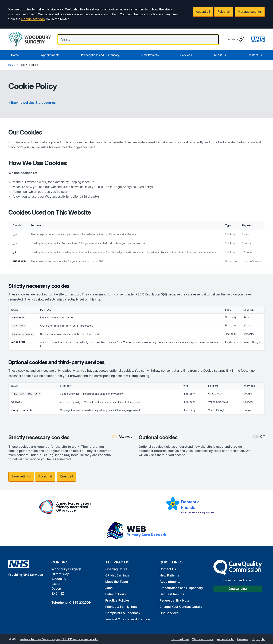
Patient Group (116, 594)
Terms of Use (180, 639)
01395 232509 (80, 602)
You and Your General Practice (128, 619)
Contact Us (255, 55)
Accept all (203, 12)
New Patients (150, 55)
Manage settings (250, 12)
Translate (235, 39)
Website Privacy (203, 639)
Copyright (258, 639)
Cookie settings (33, 19)
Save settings (21, 476)
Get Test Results (172, 594)
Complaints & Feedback (123, 613)
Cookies (243, 639)
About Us (220, 55)
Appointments (50, 55)
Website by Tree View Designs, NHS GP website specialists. (59, 639)
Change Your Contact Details (181, 607)
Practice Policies (118, 600)
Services (186, 55)
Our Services (169, 613)
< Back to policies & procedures (32, 103)
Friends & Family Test (121, 607)
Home (15, 55)
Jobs (109, 588)
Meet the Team (117, 582)
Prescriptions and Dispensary (100, 55)
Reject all (224, 12)
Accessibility (225, 639)
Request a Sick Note (175, 600)
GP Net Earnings (117, 575)
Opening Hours (116, 569)
